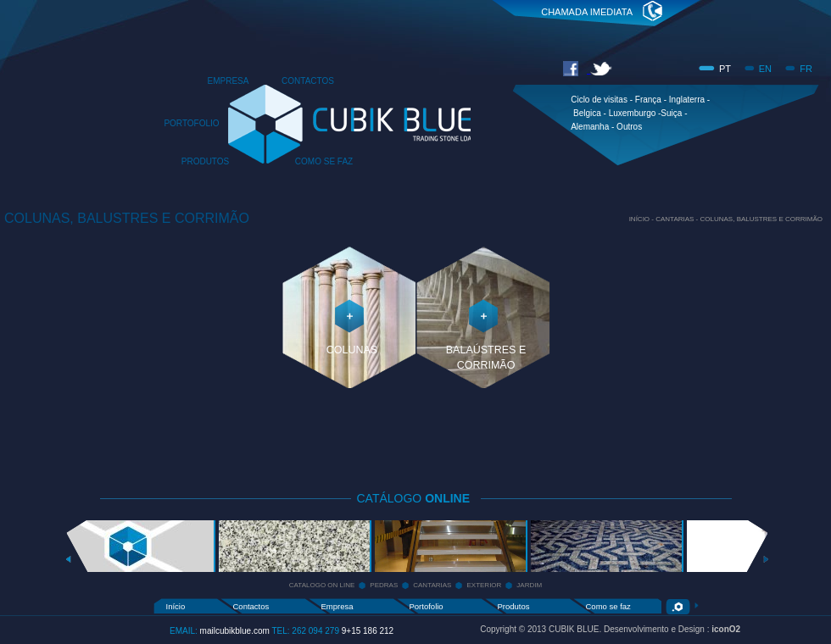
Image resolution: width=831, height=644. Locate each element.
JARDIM (529, 585)
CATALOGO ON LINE (322, 585)
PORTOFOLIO (191, 123)
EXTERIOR (484, 585)
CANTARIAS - (678, 219)
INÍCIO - (643, 219)
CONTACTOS (308, 81)
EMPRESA (229, 81)
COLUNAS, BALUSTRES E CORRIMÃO (761, 219)
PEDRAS (384, 585)
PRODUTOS (206, 161)
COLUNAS (352, 350)
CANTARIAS (432, 585)
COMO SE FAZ (324, 161)
